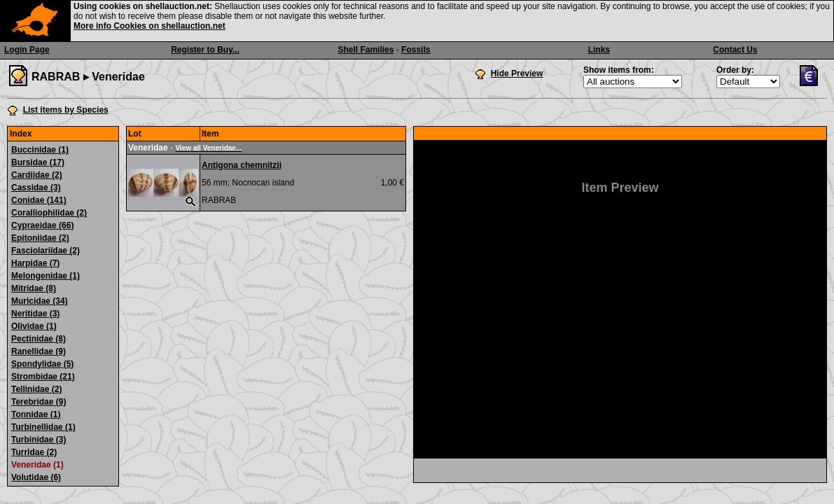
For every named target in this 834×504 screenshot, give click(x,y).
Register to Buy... (205, 50)
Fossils (416, 50)
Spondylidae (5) (42, 364)
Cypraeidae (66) (42, 225)
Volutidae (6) (36, 477)
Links (599, 50)
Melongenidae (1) (46, 276)
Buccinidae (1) (40, 150)
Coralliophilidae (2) (49, 213)
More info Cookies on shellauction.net (150, 26)
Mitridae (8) (34, 288)
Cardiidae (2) (37, 175)
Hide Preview (517, 73)
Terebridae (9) (39, 402)
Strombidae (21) (43, 377)
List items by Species (66, 110)
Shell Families (366, 50)
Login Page (27, 50)
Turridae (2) (34, 452)
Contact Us (735, 50)
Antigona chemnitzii (242, 165)
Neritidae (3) (35, 314)
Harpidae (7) (35, 263)
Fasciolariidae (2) (46, 251)
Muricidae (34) (40, 301)
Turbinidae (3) (39, 440)
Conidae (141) (39, 200)
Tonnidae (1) (36, 414)
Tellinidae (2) (36, 389)
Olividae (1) (34, 326)
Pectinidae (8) (39, 339)
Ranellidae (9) (39, 351)
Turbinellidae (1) (43, 427)
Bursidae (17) (38, 162)
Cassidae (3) (36, 188)
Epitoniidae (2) (40, 238)
